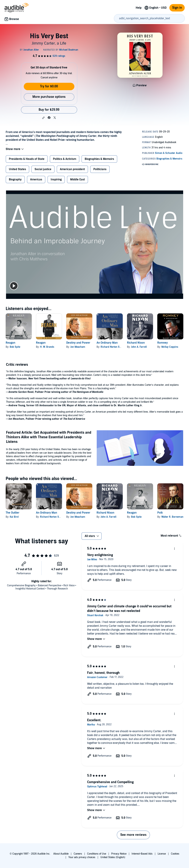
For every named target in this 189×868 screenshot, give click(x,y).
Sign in (177, 8)
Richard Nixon (136, 343)
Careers (78, 854)
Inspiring (56, 180)
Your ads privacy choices (82, 857)
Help (139, 8)
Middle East (77, 180)
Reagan (10, 343)
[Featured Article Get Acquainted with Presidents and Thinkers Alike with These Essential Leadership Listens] (140, 449)
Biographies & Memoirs (99, 159)
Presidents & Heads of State (27, 159)
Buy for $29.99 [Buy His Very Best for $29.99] (49, 110)
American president (72, 169)
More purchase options (49, 97)
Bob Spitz (15, 347)
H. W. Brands (47, 347)
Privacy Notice (119, 854)
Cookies (175, 854)
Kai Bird (14, 517)
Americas (36, 180)
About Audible (61, 854)
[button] (43, 118)
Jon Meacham (78, 347)
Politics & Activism (65, 159)
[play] (14, 286)
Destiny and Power (78, 343)
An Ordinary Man (107, 343)
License (162, 854)
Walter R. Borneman (172, 517)
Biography (15, 180)
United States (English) (113, 857)
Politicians (100, 169)
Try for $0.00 (49, 86)
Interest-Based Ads (142, 854)
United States (17, 169)
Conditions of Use (97, 854)
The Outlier (12, 513)
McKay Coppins (170, 347)
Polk (160, 513)
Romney (163, 343)
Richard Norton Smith (113, 347)
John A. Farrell (139, 347)
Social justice (43, 169)
